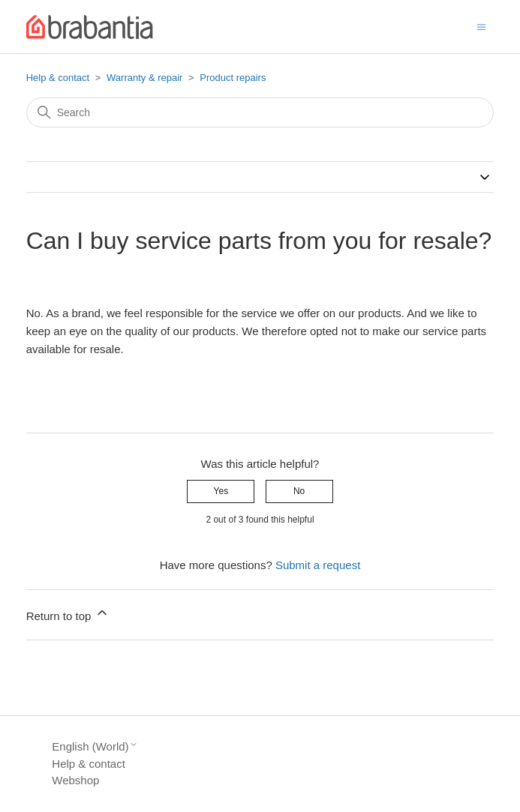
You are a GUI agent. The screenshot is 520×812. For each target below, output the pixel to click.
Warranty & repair (144, 78)
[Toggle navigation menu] (481, 26)
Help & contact (58, 78)
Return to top (68, 614)
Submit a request (318, 565)
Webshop (75, 780)
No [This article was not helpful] (299, 491)
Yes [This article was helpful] (221, 491)
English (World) (95, 746)
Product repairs (233, 78)
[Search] (260, 112)
